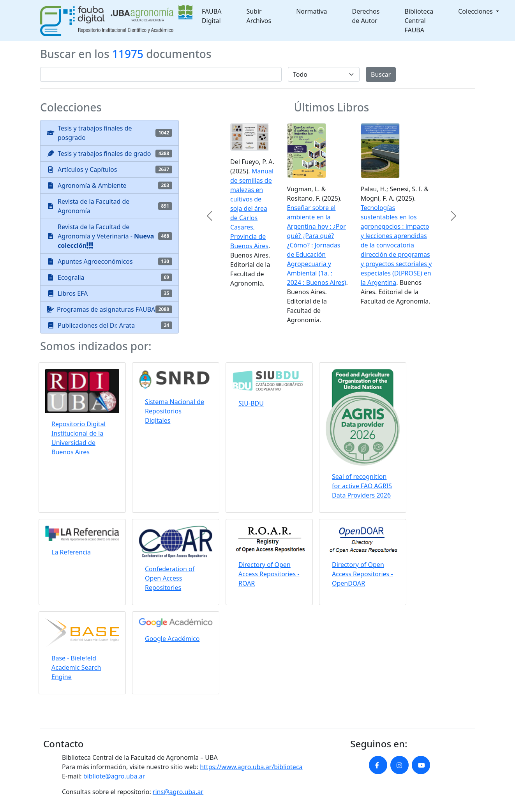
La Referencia (71, 552)
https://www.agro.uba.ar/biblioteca (251, 767)
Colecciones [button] (476, 11)
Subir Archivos (259, 16)
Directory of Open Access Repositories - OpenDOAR (362, 574)
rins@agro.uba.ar (178, 792)
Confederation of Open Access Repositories (170, 578)
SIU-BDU (251, 403)
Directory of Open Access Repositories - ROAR (269, 574)
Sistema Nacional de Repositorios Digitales (175, 411)
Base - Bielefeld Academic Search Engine (76, 667)
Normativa (311, 11)
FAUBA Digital (212, 16)
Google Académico (172, 639)
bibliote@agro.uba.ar (114, 776)
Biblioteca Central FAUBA (419, 21)
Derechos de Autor (366, 16)
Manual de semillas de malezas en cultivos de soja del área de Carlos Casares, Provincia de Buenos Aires (252, 208)
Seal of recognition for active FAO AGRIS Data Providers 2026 (362, 486)
